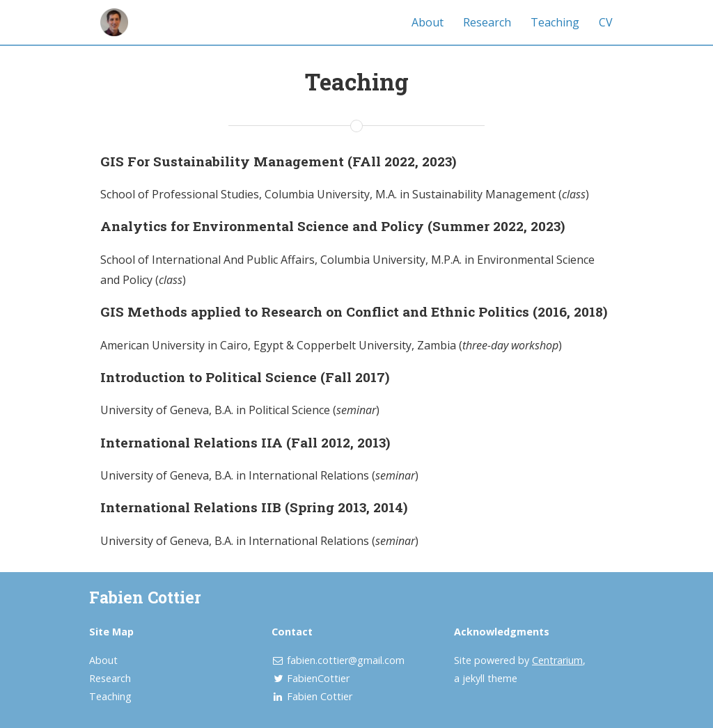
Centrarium (557, 660)
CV (606, 22)
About (428, 22)
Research (487, 22)
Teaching (555, 22)
